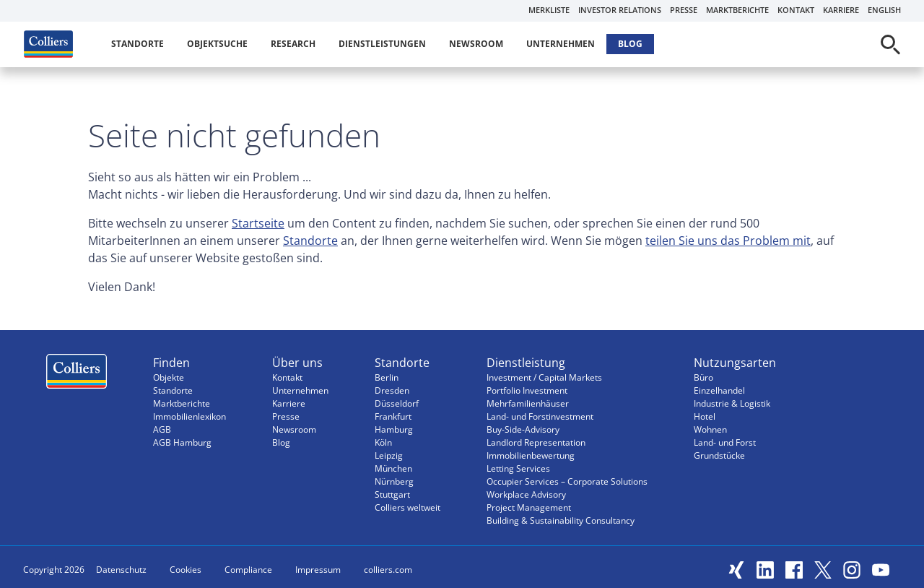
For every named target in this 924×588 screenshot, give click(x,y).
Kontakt (796, 10)
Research (293, 44)
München (393, 468)
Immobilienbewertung (531, 455)
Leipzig (389, 455)
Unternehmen (561, 44)
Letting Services (518, 468)
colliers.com (388, 570)
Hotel (705, 416)
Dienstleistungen (382, 44)
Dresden (392, 390)
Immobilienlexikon (189, 416)
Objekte (169, 377)
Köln (383, 442)
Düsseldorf (397, 403)
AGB (162, 429)
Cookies (186, 570)
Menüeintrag (77, 375)
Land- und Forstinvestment (540, 416)
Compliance (248, 570)
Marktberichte (737, 10)
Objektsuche (217, 44)
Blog (630, 44)
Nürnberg (394, 481)
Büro (703, 377)
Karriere (841, 10)
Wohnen (710, 429)
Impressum (318, 570)
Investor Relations (620, 10)
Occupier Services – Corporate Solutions (567, 481)
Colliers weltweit (407, 507)
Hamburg (394, 429)
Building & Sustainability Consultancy (561, 520)
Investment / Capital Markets (544, 377)
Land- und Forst (725, 442)
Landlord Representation (536, 442)
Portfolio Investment (527, 390)
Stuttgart (392, 494)
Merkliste (549, 10)
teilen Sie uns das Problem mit (728, 241)
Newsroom (476, 44)
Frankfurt (393, 416)
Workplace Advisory (526, 494)
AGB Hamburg (182, 442)
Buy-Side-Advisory (523, 429)
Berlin (387, 377)
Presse (684, 10)
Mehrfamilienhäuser (528, 403)
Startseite (258, 223)
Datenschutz (121, 570)
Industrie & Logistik (732, 403)
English (884, 10)
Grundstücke (719, 455)
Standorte (138, 44)
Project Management (529, 507)
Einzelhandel (719, 390)
